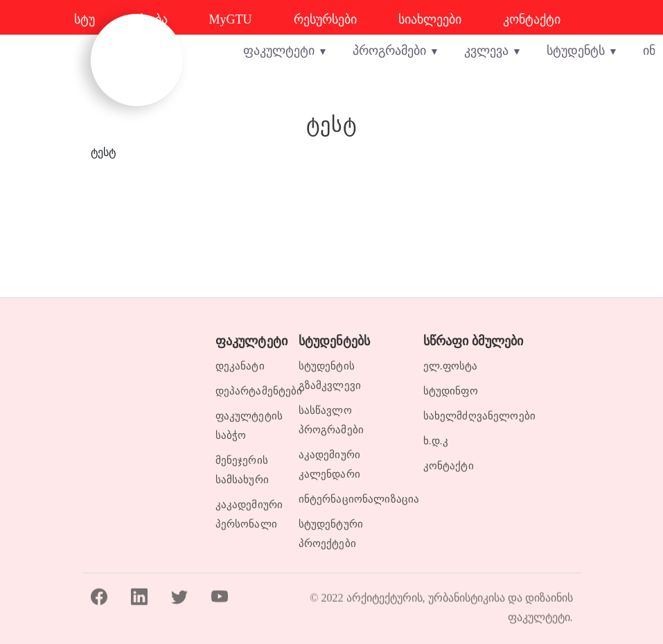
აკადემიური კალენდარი (330, 464)
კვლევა (486, 51)
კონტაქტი (449, 466)
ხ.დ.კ (436, 441)
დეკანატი (240, 366)
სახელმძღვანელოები (480, 416)
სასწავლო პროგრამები (331, 420)
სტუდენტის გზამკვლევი (330, 376)
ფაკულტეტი (279, 51)
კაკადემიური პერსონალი (249, 514)
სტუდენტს (576, 51)
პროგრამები (389, 51)
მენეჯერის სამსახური (242, 470)
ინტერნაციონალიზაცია (353, 499)
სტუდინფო (451, 391)
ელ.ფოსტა (451, 366)
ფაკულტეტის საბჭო (249, 426)
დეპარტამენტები (249, 391)
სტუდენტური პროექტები (331, 534)
